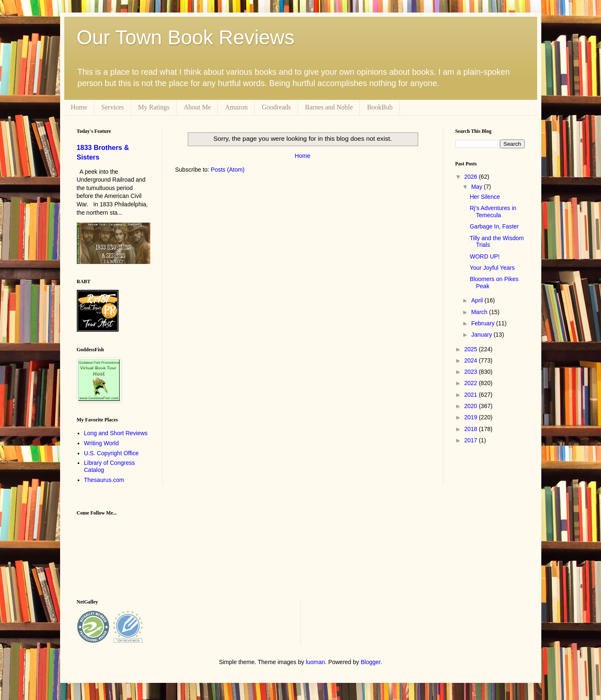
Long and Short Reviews (116, 433)
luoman (316, 662)
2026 (471, 177)
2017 (471, 440)
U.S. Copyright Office (111, 453)
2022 (471, 383)
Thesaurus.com (104, 480)
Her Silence (485, 197)
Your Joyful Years (492, 268)
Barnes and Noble (329, 107)
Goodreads (276, 107)
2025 (471, 349)
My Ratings (154, 107)
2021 (471, 395)
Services (113, 107)
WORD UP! (485, 256)
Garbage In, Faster (494, 226)
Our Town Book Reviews (186, 37)
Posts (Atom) (228, 170)
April (478, 300)
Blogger (370, 662)
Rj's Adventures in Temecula (493, 212)
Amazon (236, 107)
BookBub (380, 107)
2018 (471, 429)
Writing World (101, 443)
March (480, 312)
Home (79, 107)
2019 (471, 417)
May (477, 187)
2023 (471, 372)
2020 (471, 406)
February (484, 323)
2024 (471, 360)
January (482, 335)
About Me (197, 107)
